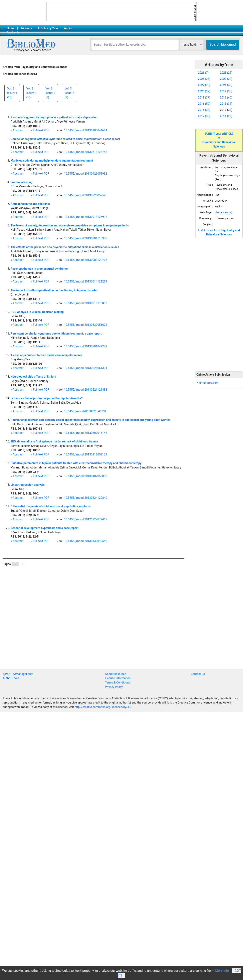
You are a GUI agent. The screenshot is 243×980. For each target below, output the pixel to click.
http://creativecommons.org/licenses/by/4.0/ (104, 707)
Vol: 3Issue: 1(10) (12, 93)
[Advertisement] (219, 302)
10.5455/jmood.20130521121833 (85, 390)
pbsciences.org (224, 212)
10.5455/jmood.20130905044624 (85, 130)
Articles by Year (48, 28)
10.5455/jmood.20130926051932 (85, 174)
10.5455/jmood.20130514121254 (85, 282)
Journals (26, 28)
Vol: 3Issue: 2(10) (31, 93)
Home (11, 28)
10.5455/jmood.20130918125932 (85, 217)
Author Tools (11, 678)
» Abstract (17, 130)
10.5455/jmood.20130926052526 (85, 195)
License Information (118, 678)
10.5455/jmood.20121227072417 (85, 519)
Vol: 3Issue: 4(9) (69, 93)
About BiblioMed (116, 674)
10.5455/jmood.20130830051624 (85, 325)
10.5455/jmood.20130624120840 (85, 498)
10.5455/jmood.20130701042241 (85, 346)
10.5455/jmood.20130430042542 (85, 541)
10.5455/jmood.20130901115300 (85, 238)
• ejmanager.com (208, 383)
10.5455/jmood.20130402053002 (85, 476)
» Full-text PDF (40, 130)
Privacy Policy (114, 687)
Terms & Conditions (118, 683)
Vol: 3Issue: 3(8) (50, 93)
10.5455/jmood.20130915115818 (85, 303)
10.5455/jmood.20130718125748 (85, 152)
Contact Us (198, 674)
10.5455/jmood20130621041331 (85, 411)
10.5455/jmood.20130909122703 (85, 260)
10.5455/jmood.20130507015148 (85, 433)
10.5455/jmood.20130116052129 (85, 455)
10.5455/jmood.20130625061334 (85, 368)
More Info (222, 971)
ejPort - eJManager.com (18, 674)
